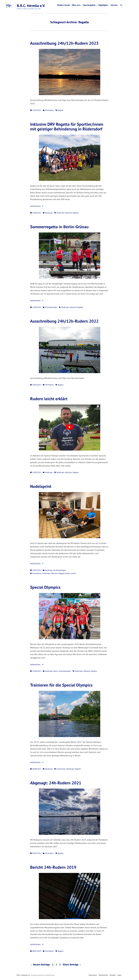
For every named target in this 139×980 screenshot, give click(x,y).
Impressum (93, 975)
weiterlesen (37, 206)
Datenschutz (103, 975)
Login (119, 975)
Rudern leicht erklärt (49, 399)
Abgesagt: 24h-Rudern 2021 (56, 783)
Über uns (76, 5)
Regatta (60, 110)
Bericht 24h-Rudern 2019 (53, 867)
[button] (121, 5)
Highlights (103, 5)
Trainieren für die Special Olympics (61, 685)
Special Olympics (45, 587)
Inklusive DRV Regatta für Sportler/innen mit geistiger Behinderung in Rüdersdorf (67, 126)
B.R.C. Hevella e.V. (31, 6)
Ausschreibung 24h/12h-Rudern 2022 (64, 321)
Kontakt (113, 975)
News (56, 671)
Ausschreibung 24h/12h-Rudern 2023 (64, 43)
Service (114, 5)
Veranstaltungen (51, 307)
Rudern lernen (64, 5)
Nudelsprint (41, 486)
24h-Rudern (49, 110)
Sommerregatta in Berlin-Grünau (59, 227)
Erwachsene (37, 573)
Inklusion (68, 213)
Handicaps (49, 213)
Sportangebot (89, 5)
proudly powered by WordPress (43, 975)
